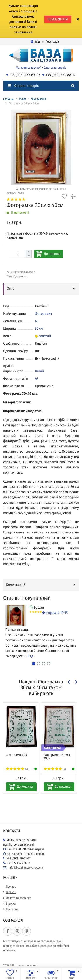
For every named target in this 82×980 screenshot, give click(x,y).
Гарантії (11, 892)
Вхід (35, 42)
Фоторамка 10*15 (55, 613)
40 (37, 321)
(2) (55, 769)
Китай (39, 371)
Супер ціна (20, 276)
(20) (17, 769)
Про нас (11, 887)
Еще (31, 656)
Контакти (12, 909)
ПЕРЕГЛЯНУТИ (58, 19)
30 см (39, 328)
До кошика (52, 254)
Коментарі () (16, 585)
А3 (37, 379)
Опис (10, 288)
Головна (8, 99)
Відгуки (11, 904)
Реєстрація (53, 42)
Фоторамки (39, 99)
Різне (22, 99)
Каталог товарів (23, 86)
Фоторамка (44, 314)
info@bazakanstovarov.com (26, 868)
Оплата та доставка (19, 898)
